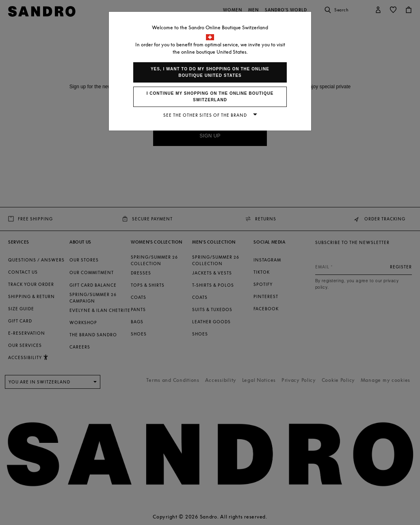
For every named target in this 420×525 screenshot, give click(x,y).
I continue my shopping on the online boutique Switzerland (210, 97)
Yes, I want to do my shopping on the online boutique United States (210, 72)
